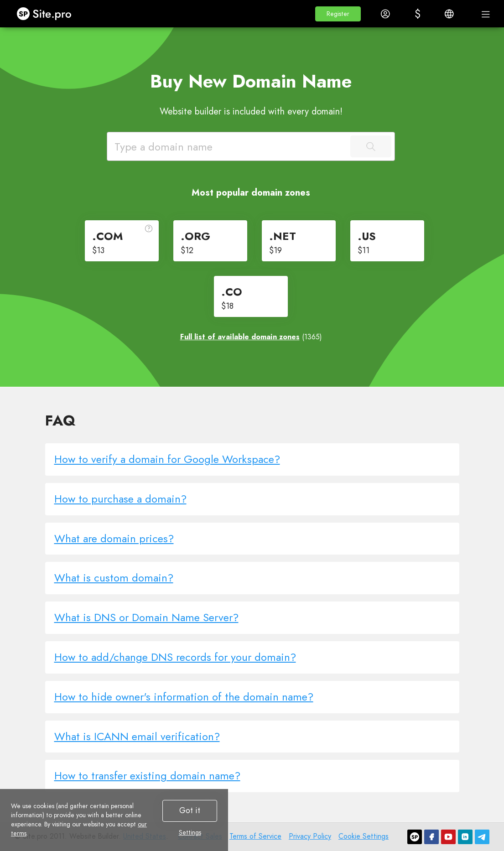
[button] (338, 14)
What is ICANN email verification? (137, 736)
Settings (190, 832)
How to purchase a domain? (120, 499)
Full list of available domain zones (240, 337)
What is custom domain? (114, 578)
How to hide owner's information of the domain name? (184, 697)
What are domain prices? (114, 538)
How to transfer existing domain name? (147, 776)
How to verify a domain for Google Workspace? (167, 459)
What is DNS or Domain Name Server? (146, 617)
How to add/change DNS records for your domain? (175, 657)
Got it (190, 810)
